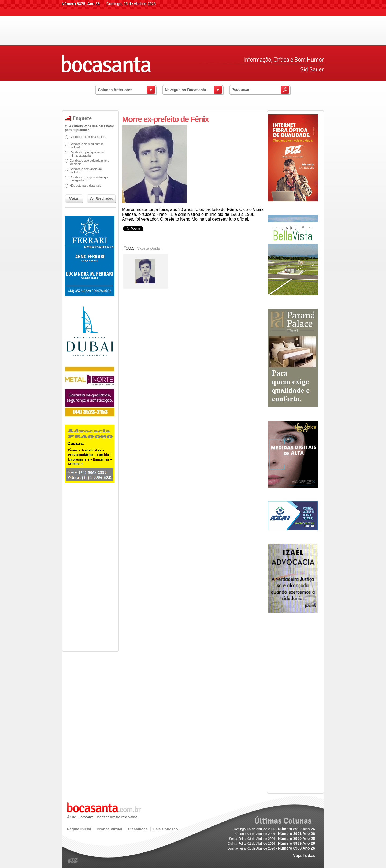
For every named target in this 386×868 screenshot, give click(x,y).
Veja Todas (304, 856)
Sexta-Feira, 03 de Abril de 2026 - (272, 839)
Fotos (142, 248)
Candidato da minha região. (86, 137)
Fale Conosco (166, 829)
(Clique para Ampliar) (149, 248)
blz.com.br (73, 861)
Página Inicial (79, 829)
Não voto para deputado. (84, 186)
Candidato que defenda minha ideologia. (88, 162)
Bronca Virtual (109, 829)
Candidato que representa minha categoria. (85, 154)
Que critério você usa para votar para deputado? (88, 128)
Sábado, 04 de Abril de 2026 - (275, 834)
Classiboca (138, 829)
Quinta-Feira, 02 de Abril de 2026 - (271, 844)
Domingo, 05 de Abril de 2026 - (274, 829)
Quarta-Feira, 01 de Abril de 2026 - (271, 848)
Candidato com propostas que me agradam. (88, 179)
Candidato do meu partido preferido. (85, 146)
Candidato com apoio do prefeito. (84, 170)
